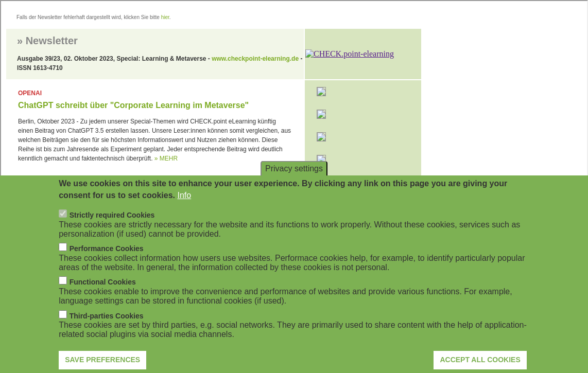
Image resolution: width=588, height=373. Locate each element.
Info (184, 209)
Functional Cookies (103, 296)
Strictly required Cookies (112, 229)
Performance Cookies (107, 263)
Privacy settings (294, 183)
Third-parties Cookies (107, 330)
